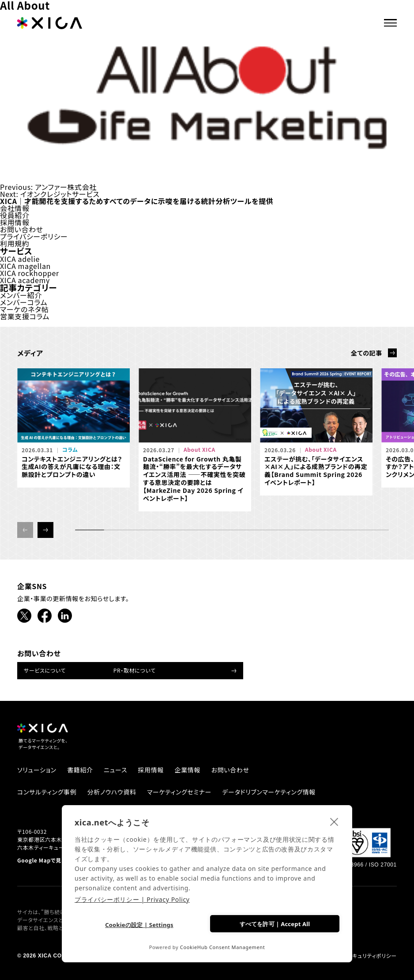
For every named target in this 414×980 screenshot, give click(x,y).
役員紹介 (15, 215)
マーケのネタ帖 (24, 309)
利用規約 (15, 243)
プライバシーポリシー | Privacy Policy (132, 899)
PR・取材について (135, 670)
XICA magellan (25, 266)
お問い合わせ (22, 229)
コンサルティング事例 (47, 792)
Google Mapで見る (42, 861)
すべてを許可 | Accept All (275, 924)
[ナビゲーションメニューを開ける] (394, 21)
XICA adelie (20, 259)
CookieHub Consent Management (223, 947)
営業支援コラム (25, 316)
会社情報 (15, 208)
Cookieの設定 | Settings (139, 925)
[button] (45, 530)
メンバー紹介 (21, 295)
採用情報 (15, 222)
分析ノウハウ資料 (112, 792)
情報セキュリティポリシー (366, 956)
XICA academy (25, 280)
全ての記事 (367, 353)
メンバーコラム (24, 302)
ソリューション (37, 770)
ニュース (115, 770)
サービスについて (45, 670)
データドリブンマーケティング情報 (269, 792)
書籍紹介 (80, 770)
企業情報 (188, 770)
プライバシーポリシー (34, 236)
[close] (334, 821)
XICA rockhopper (30, 273)
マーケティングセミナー (179, 792)
